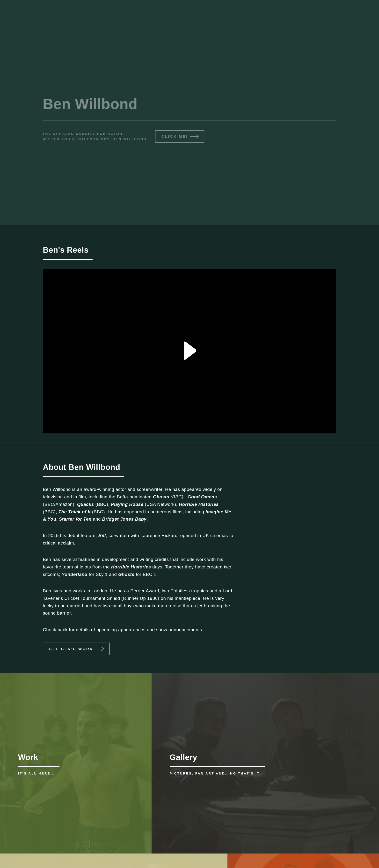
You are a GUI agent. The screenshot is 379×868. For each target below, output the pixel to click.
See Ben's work (71, 649)
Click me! (174, 136)
